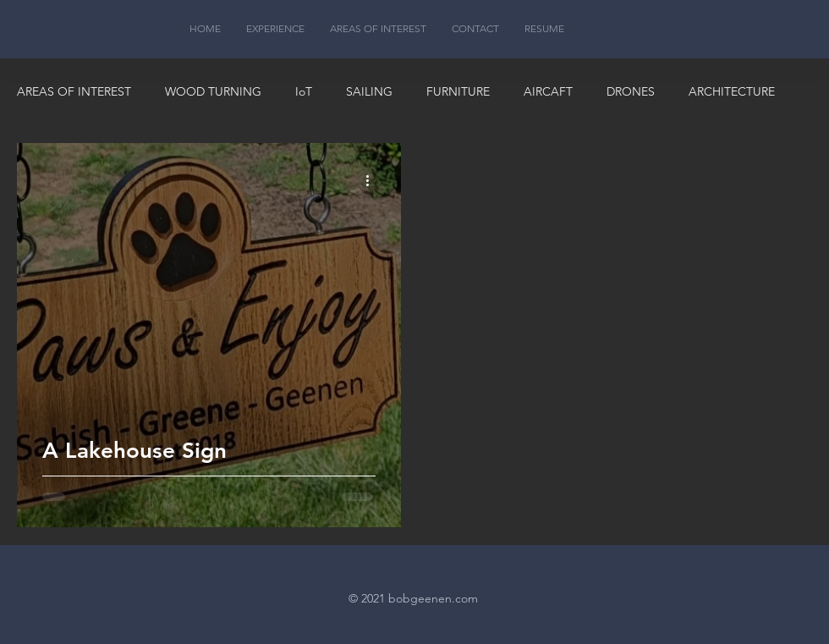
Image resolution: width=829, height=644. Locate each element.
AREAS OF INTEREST (74, 91)
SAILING (369, 91)
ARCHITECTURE (732, 91)
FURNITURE (458, 91)
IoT (304, 91)
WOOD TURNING (213, 91)
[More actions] (373, 180)
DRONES (631, 91)
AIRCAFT (548, 91)
